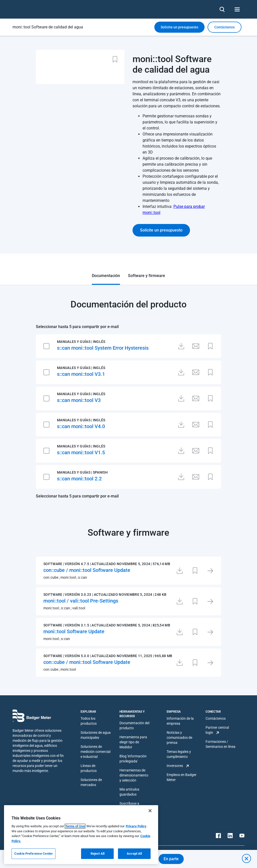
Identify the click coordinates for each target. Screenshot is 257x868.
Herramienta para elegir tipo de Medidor (133, 742)
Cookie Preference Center (34, 854)
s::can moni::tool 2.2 (79, 479)
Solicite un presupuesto (179, 27)
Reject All (98, 854)
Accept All (134, 854)
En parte (171, 859)
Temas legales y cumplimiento (179, 754)
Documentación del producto (134, 725)
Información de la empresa (180, 721)
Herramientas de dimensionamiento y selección (134, 775)
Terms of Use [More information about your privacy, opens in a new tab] (75, 826)
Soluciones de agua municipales (96, 735)
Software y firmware (147, 276)
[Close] (150, 811)
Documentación (106, 276)
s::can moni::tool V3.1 (81, 374)
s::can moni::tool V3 (79, 400)
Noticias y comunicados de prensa (179, 738)
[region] (81, 835)
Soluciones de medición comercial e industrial (95, 752)
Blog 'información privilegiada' (133, 759)
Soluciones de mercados (91, 782)
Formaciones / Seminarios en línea (220, 744)
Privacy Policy (136, 826)
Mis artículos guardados (129, 792)
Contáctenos (216, 718)
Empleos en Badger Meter (182, 777)
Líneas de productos (89, 768)
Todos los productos (89, 721)
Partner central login (217, 730)
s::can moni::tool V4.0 (81, 426)
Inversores (175, 766)
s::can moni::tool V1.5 (81, 452)
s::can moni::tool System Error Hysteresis (103, 348)
